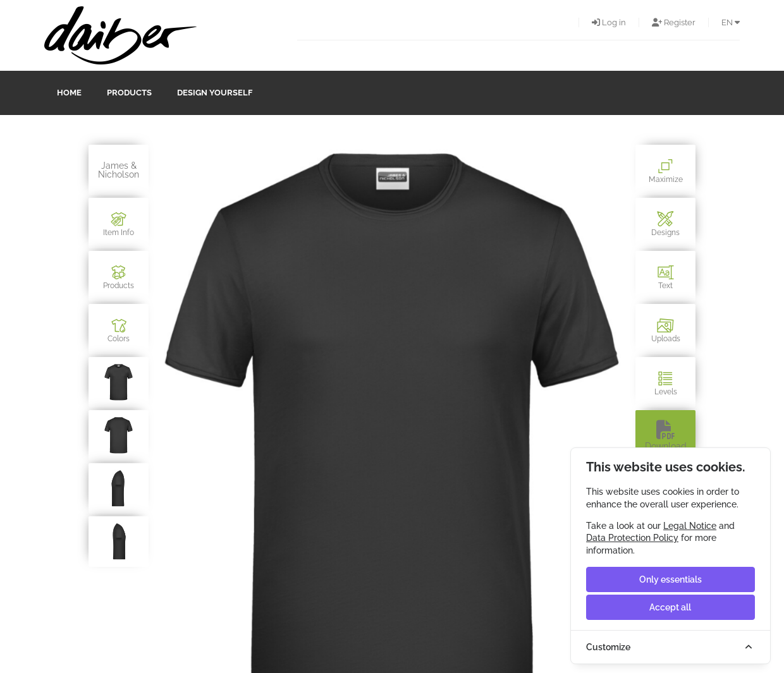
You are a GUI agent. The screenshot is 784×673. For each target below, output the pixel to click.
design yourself (215, 93)
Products (129, 93)
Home (69, 93)
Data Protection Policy (632, 538)
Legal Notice (690, 526)
